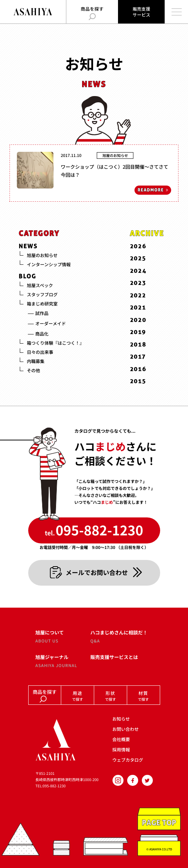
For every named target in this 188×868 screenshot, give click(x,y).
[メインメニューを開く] (176, 12)
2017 (138, 357)
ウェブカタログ (128, 760)
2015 (138, 381)
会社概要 (121, 739)
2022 (138, 295)
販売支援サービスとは (114, 657)
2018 (138, 345)
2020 (138, 320)
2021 (138, 307)
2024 (139, 271)
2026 (138, 246)
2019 (138, 332)
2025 (138, 258)
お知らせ (121, 719)
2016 (138, 369)
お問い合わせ (126, 729)
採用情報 (121, 750)
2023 (138, 283)
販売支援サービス (141, 12)
